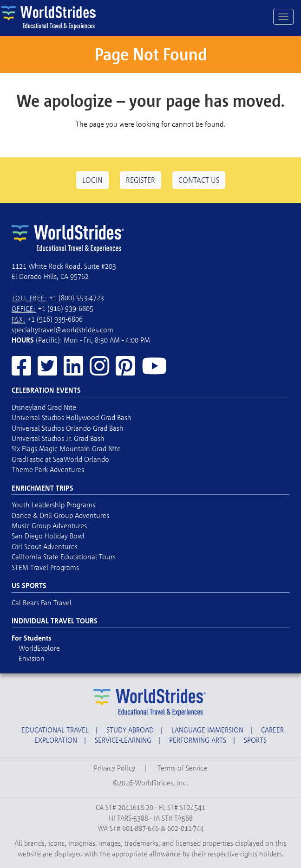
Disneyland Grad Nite (44, 407)
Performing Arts (198, 740)
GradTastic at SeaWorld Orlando (60, 459)
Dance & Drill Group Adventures (60, 515)
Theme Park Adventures (48, 469)
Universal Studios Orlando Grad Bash (68, 428)
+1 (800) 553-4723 (77, 298)
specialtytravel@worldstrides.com (62, 330)
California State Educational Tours (64, 557)
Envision (32, 658)
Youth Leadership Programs (53, 505)
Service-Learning (123, 740)
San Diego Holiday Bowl (48, 536)
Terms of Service (182, 768)
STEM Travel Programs (45, 567)
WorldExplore (39, 648)
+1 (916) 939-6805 (66, 308)
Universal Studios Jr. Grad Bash (58, 438)
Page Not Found (151, 54)
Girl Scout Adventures (45, 546)
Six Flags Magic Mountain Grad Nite (66, 448)
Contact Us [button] (199, 180)
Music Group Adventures (49, 525)
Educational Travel (55, 730)
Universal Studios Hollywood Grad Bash (72, 417)
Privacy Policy (115, 768)
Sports (255, 740)
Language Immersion (207, 730)
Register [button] (141, 180)
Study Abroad (130, 730)
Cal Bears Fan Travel (42, 602)
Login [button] (92, 180)
